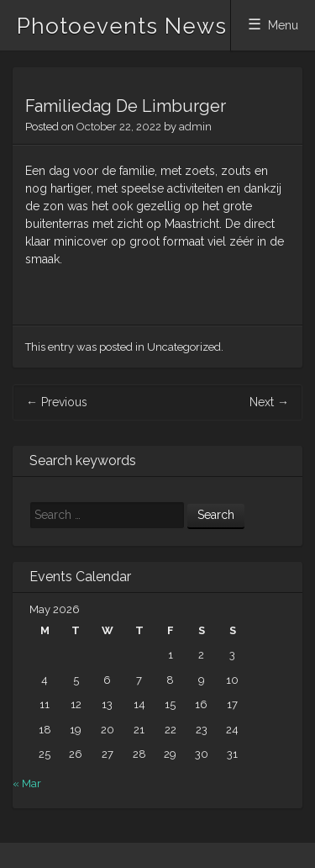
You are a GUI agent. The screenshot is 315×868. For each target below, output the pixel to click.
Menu (283, 25)
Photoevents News (122, 26)
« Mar (27, 783)
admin (195, 127)
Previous (57, 402)
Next (269, 402)
